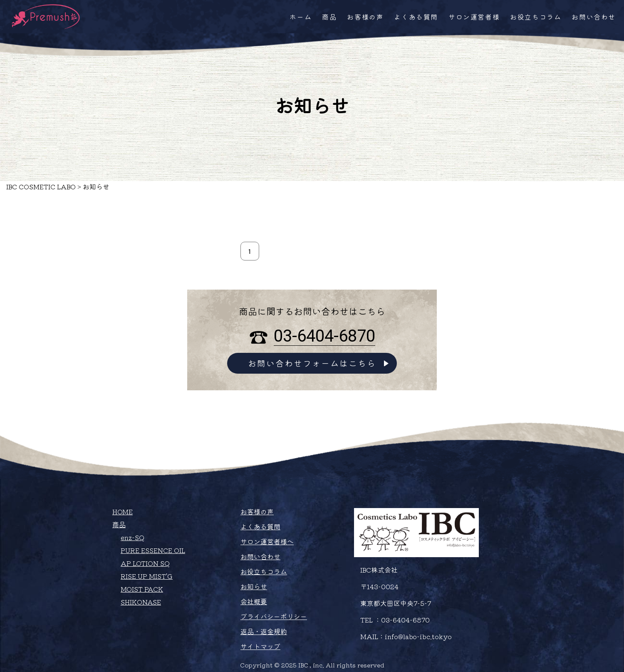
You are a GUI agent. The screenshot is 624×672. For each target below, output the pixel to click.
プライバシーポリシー (274, 616)
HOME (123, 511)
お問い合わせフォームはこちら (312, 363)
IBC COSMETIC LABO (41, 186)
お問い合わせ (594, 17)
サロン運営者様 (474, 17)
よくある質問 (416, 17)
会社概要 (254, 601)
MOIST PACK (142, 589)
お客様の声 (365, 17)
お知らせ (254, 586)
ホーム (301, 17)
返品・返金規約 (264, 631)
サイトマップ (260, 646)
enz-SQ (132, 537)
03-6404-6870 (324, 336)
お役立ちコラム (536, 17)
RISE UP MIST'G (147, 576)
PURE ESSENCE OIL (153, 550)
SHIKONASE (141, 602)
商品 (329, 17)
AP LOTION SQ (145, 563)
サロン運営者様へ (267, 541)
